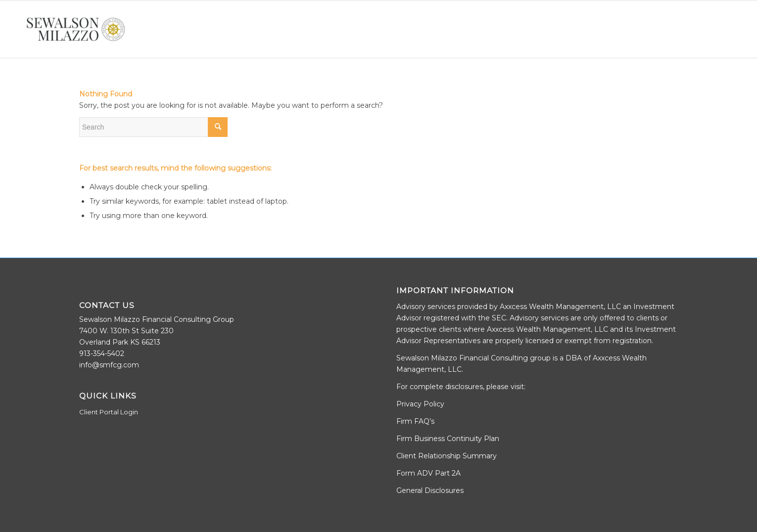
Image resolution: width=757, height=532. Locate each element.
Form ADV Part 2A (428, 473)
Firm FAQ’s (415, 421)
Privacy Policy (420, 404)
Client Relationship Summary (447, 456)
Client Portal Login (109, 412)
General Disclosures (430, 490)
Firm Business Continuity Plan (448, 439)
